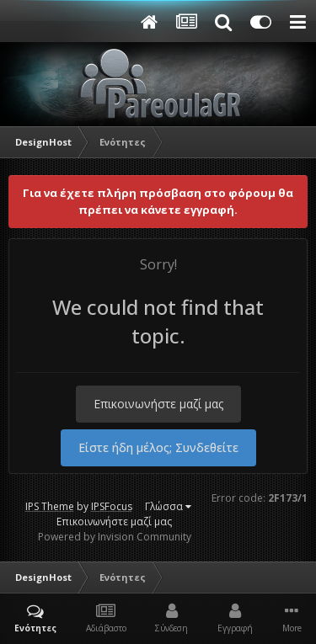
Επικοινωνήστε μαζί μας (158, 404)
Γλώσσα (168, 506)
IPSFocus (112, 506)
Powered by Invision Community (115, 537)
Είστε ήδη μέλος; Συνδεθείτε (158, 447)
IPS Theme (50, 506)
